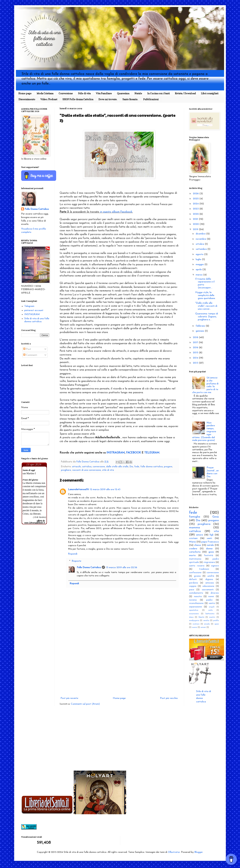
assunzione (194, 614)
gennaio (200, 331)
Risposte (76, 561)
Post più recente (69, 698)
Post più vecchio (169, 698)
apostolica (194, 610)
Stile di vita (84, 93)
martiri (212, 617)
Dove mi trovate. (108, 99)
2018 (196, 337)
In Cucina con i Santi (158, 93)
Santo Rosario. (130, 99)
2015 (196, 353)
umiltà (211, 576)
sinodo (207, 624)
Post (27, 349)
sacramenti (208, 590)
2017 (196, 343)
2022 (196, 214)
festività (209, 556)
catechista (195, 552)
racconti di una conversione (87, 470)
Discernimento (27, 99)
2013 (196, 363)
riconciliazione (196, 603)
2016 (196, 348)
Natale (138, 93)
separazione (195, 607)
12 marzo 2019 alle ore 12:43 (105, 490)
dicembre (201, 234)
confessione (195, 573)
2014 (196, 358)
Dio (131, 467)
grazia (197, 576)
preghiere (66, 470)
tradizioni (204, 569)
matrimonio (195, 559)
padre (209, 600)
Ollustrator (174, 852)
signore (215, 566)
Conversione (66, 93)
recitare (196, 624)
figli (211, 535)
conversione (99, 467)
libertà (201, 617)
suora (195, 627)
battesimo (210, 614)
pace (192, 590)
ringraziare (209, 562)
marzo (200, 275)
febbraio (201, 326)
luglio (199, 259)
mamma (195, 528)
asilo (210, 610)
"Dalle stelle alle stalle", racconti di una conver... (206, 306)
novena (193, 600)
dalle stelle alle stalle (117, 467)
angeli (212, 607)
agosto (200, 254)
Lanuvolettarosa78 (78, 490)
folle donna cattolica (152, 467)
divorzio (215, 593)
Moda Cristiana (45, 93)
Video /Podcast (49, 99)
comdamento (196, 593)
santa (212, 603)
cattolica (87, 467)
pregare (168, 467)
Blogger (198, 852)
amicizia (210, 583)
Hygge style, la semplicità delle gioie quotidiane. (205, 295)
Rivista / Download (185, 93)
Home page (25, 93)
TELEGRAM (152, 453)
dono (191, 617)
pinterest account (34, 310)
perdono (194, 583)
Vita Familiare (104, 93)
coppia (193, 586)
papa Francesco (210, 542)
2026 (196, 194)
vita (216, 531)
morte (192, 555)
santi (209, 538)
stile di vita (108, 470)
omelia (206, 621)
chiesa (197, 545)
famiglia (195, 517)
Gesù (216, 517)
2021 (196, 219)
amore (200, 535)
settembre (202, 249)
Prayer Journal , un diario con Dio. (213, 472)
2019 (196, 229)
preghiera (204, 524)
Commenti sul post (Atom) (85, 704)
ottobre (200, 244)
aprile (199, 270)
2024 (196, 204)
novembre (201, 239)
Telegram (29, 306)
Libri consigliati (210, 93)
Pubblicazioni (151, 99)
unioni (203, 627)
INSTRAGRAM (116, 453)
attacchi (76, 467)
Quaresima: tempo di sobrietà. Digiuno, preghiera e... (207, 317)
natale (210, 545)
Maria (192, 542)
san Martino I (29, 473)
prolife (216, 621)
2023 (196, 209)
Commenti (30, 355)
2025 (196, 199)
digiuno (209, 579)
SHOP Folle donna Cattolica (78, 99)
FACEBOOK (133, 453)
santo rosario (197, 566)
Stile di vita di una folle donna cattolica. (37, 320)
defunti (193, 579)
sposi (217, 624)
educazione (208, 586)
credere (193, 549)
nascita (198, 597)
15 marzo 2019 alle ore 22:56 (122, 568)
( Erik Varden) (40, 517)
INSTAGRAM (32, 314)
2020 (196, 224)
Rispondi (73, 554)
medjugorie (194, 621)
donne (209, 549)
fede (137, 467)
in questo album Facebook (116, 212)
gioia (211, 552)
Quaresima (123, 93)
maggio (200, 265)
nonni (211, 597)
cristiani (193, 538)
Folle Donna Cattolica (89, 568)
